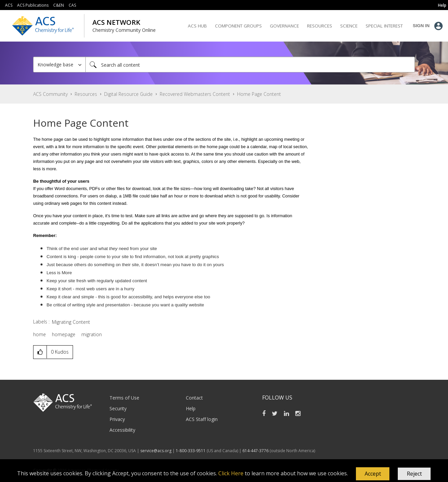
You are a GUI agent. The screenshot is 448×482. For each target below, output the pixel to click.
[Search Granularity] (59, 65)
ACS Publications (33, 5)
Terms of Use (124, 398)
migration (92, 334)
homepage (64, 334)
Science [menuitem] (349, 26)
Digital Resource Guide (128, 94)
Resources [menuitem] (320, 26)
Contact (194, 398)
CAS (72, 5)
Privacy (117, 419)
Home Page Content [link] (259, 94)
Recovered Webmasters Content (195, 94)
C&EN (59, 5)
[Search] (250, 65)
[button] (373, 474)
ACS (9, 5)
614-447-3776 (256, 451)
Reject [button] (414, 474)
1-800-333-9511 (191, 451)
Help (191, 408)
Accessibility (122, 430)
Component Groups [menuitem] (238, 26)
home (40, 334)
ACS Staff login (202, 419)
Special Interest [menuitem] (384, 26)
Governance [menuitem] (284, 26)
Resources (86, 94)
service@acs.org (156, 451)
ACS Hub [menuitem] (197, 26)
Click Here (231, 473)
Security (118, 408)
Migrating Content (71, 322)
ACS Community (50, 94)
